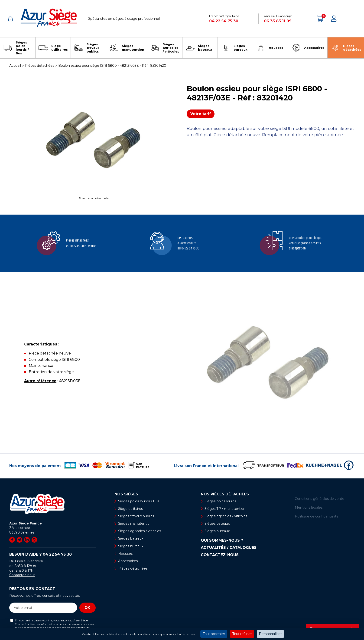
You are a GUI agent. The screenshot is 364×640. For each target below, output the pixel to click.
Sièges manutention (135, 524)
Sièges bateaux (131, 539)
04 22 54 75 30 (224, 21)
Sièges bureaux (131, 546)
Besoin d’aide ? (41, 554)
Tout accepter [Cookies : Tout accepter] (214, 634)
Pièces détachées (133, 568)
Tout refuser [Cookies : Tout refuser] (242, 634)
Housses (125, 554)
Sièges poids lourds (220, 501)
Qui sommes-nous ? (222, 541)
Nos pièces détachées (225, 494)
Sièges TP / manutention (225, 509)
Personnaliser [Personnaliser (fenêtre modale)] (270, 634)
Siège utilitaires (130, 509)
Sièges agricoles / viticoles (139, 531)
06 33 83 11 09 (278, 21)
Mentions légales (309, 507)
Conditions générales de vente (320, 499)
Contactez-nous (22, 575)
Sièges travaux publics (136, 516)
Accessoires (128, 561)
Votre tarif (201, 114)
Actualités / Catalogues (229, 548)
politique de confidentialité (72, 628)
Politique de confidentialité (317, 516)
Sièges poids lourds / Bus (138, 501)
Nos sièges (126, 494)
